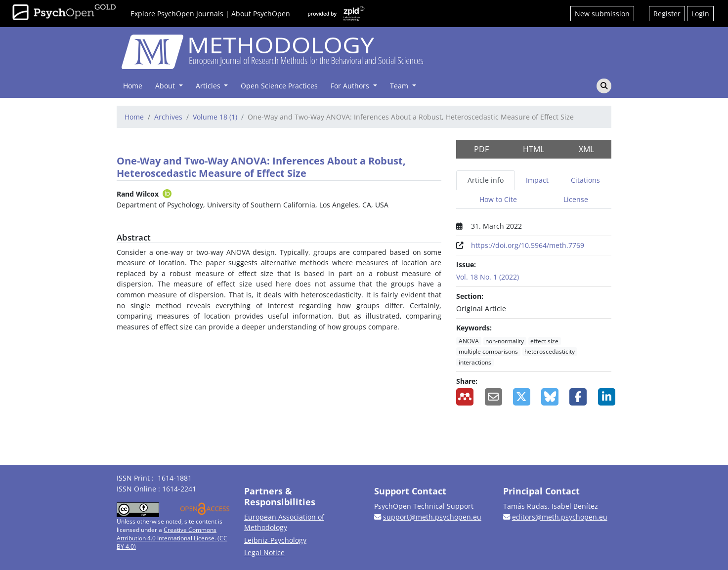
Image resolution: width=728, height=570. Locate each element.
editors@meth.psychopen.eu (560, 517)
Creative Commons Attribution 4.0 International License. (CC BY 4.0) (172, 538)
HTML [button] (534, 149)
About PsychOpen (261, 14)
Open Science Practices (279, 86)
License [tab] (576, 199)
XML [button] (586, 149)
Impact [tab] (537, 180)
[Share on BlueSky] (548, 397)
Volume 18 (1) (215, 117)
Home (133, 86)
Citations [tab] (585, 180)
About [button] (166, 86)
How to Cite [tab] (498, 199)
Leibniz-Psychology (275, 540)
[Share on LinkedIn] (605, 397)
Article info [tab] (486, 180)
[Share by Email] (492, 397)
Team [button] (400, 86)
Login (700, 14)
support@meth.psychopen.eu (432, 517)
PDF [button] (481, 149)
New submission (602, 14)
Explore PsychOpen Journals (177, 14)
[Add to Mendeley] (463, 397)
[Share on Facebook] (576, 397)
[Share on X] (520, 397)
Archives (168, 117)
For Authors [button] (351, 86)
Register (667, 14)
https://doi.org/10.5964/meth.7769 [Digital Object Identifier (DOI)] (528, 245)
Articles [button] (209, 86)
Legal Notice (264, 552)
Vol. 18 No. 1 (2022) (488, 277)
